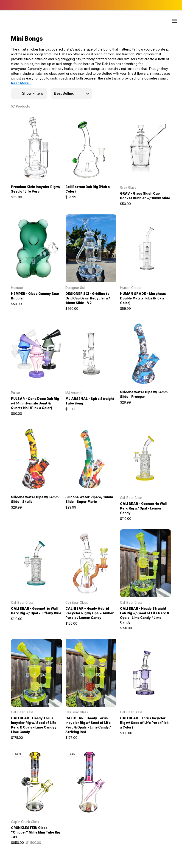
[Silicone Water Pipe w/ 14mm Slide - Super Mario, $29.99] (91, 458)
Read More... (21, 83)
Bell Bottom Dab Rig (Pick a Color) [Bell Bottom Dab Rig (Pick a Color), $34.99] (88, 189)
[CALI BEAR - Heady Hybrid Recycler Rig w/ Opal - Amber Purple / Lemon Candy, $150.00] (91, 563)
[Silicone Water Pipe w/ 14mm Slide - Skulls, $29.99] (36, 458)
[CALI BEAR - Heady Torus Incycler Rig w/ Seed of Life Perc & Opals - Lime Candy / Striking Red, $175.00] (91, 673)
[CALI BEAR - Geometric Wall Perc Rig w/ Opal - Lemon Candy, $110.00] (146, 458)
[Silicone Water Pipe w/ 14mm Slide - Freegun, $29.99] (146, 353)
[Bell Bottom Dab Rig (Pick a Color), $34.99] (91, 148)
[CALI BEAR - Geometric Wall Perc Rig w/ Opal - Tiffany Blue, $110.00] (36, 563)
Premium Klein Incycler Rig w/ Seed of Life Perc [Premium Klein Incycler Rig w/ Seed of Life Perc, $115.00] (36, 189)
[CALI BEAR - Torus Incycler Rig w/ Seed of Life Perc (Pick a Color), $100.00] (146, 673)
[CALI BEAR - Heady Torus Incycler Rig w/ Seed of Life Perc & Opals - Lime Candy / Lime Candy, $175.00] (36, 673)
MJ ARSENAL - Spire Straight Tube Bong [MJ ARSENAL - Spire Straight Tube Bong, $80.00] (90, 401)
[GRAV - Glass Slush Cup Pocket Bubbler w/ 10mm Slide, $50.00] (146, 148)
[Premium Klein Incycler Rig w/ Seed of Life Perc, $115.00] (36, 148)
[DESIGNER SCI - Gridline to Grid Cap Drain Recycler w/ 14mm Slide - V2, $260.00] (91, 248)
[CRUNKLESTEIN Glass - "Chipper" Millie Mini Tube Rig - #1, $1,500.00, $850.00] (36, 782)
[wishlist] (50, 118)
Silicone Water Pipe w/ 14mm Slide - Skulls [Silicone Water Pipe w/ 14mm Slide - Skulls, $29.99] (35, 499)
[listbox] (71, 93)
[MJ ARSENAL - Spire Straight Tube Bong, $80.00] (91, 353)
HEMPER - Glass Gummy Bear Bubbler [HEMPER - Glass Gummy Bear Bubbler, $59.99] (35, 296)
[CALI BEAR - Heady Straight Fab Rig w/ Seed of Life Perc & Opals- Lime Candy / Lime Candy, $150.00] (146, 563)
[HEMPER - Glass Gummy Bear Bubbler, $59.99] (36, 248)
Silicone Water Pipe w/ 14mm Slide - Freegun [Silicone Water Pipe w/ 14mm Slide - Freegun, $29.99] (144, 394)
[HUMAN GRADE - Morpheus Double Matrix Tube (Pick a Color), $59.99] (146, 248)
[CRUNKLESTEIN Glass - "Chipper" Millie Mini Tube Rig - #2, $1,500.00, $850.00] (91, 782)
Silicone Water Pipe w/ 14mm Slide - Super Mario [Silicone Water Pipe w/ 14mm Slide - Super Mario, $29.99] (89, 499)
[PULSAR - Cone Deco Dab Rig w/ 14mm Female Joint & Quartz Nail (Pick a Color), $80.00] (36, 353)
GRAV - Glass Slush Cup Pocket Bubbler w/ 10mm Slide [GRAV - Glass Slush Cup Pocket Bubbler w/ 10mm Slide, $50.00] (145, 196)
